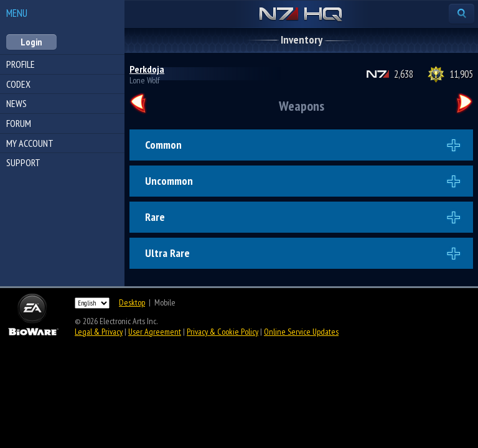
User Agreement (155, 332)
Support (23, 162)
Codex (18, 84)
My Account (30, 143)
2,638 (404, 74)
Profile (21, 64)
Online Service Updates (301, 332)
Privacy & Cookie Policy (223, 332)
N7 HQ (301, 15)
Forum (19, 123)
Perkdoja (147, 69)
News (16, 103)
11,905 (461, 74)
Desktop (132, 302)
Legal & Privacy (99, 332)
